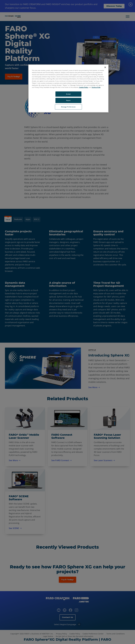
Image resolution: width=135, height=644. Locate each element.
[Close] (105, 67)
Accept (68, 94)
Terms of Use (96, 87)
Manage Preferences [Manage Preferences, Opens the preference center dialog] (68, 107)
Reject (68, 100)
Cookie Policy (84, 87)
